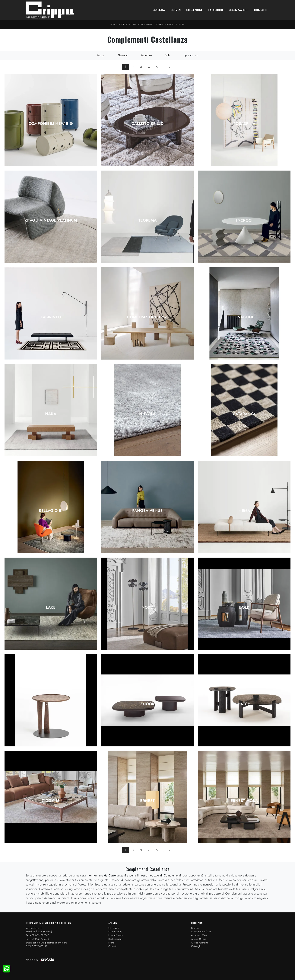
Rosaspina (244, 124)
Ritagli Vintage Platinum (51, 220)
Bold (244, 607)
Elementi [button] (123, 55)
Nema (244, 511)
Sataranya (244, 414)
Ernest (147, 801)
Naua (51, 414)
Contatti (260, 10)
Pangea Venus (147, 511)
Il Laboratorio (115, 932)
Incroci (244, 220)
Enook (148, 704)
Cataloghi (215, 10)
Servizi (176, 10)
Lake (51, 607)
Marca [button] (101, 55)
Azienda (159, 10)
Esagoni (244, 317)
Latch (244, 704)
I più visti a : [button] (191, 55)
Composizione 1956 (147, 317)
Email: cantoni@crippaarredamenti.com (46, 943)
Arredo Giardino (200, 943)
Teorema (148, 220)
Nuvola (147, 414)
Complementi (146, 24)
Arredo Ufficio (199, 939)
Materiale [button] (146, 55)
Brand (111, 943)
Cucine (195, 928)
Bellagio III (51, 511)
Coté (51, 704)
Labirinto (51, 317)
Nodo (147, 607)
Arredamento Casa (201, 932)
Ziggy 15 (51, 801)
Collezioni (194, 10)
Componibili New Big (51, 124)
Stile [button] (168, 55)
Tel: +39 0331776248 (37, 939)
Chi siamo (114, 928)
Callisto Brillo (147, 124)
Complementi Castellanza (170, 24)
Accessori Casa (128, 24)
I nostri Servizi (116, 935)
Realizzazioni (238, 10)
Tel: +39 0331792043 (37, 935)
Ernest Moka (244, 801)
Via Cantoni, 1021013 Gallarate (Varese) (39, 930)
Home (114, 24)
